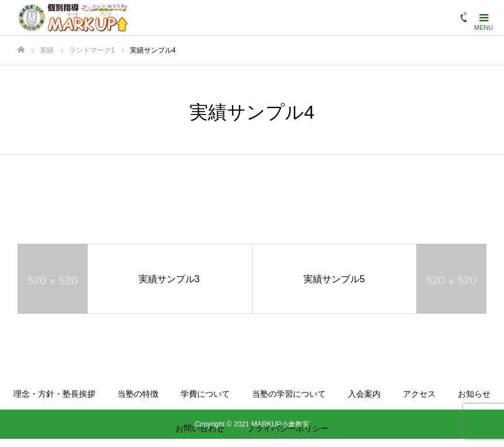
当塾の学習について (289, 394)
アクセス (419, 394)
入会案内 (364, 394)
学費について (205, 394)
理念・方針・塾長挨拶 (54, 394)
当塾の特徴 (138, 394)
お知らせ (474, 394)
